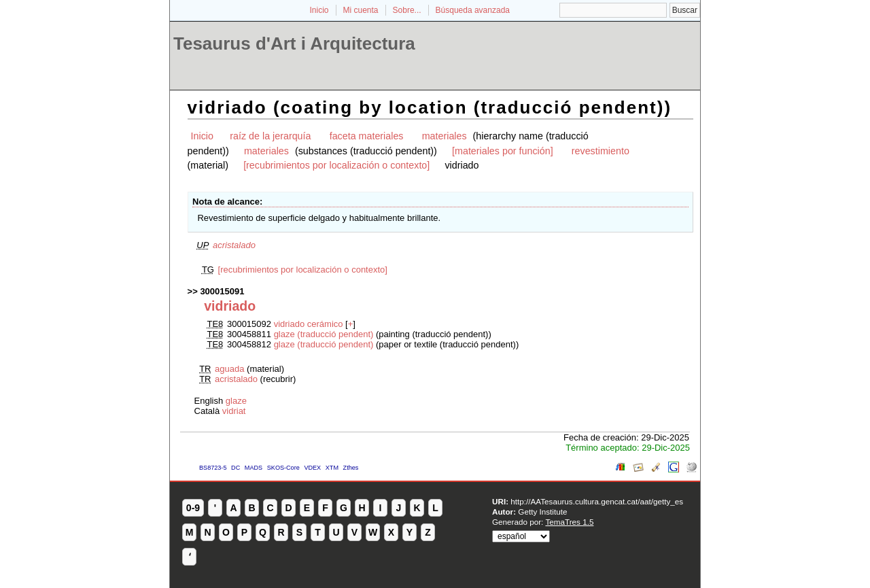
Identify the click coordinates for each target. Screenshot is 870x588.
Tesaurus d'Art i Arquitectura (294, 44)
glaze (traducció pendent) (324, 334)
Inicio (319, 10)
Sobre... (407, 10)
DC (236, 468)
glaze (236, 401)
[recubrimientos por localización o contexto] (336, 165)
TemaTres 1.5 (569, 522)
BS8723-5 (213, 468)
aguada (229, 369)
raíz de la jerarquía (270, 136)
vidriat (234, 411)
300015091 (222, 291)
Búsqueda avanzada (473, 10)
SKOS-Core (283, 468)
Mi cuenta (361, 10)
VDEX (312, 468)
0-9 (193, 508)
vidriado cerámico (309, 324)
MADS (254, 468)
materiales (445, 136)
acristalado (234, 245)
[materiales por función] (503, 151)
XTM (332, 468)
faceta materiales (367, 136)
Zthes (351, 468)
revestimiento (601, 151)
